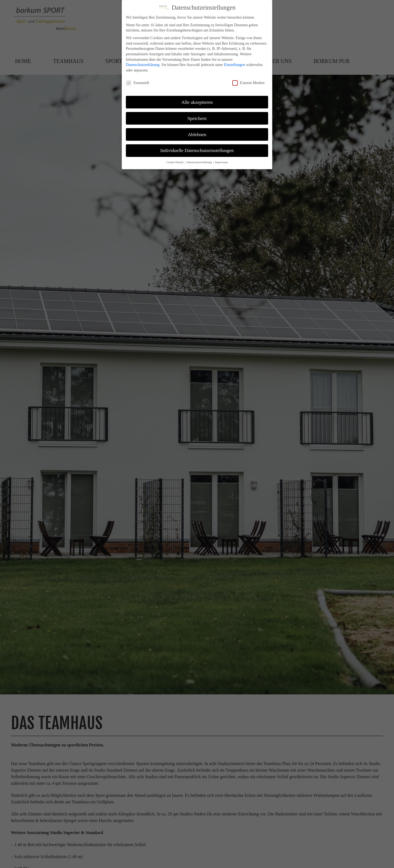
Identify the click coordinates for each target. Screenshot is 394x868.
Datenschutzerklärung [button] (200, 162)
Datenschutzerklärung (143, 65)
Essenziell (137, 83)
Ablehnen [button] (197, 134)
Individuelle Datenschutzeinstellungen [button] (197, 150)
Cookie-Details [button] (175, 162)
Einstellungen (234, 65)
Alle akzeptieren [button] (197, 102)
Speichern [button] (197, 118)
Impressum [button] (221, 162)
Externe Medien (248, 83)
